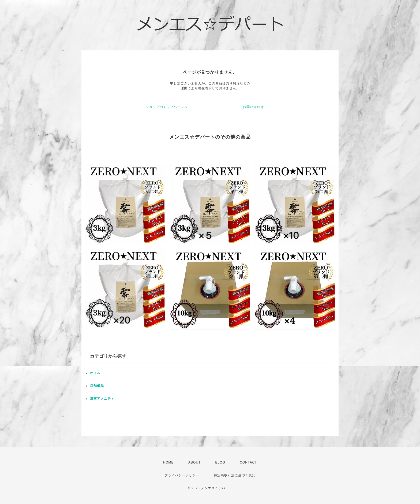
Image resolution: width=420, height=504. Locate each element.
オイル (95, 373)
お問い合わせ (253, 107)
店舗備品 (97, 386)
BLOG (220, 462)
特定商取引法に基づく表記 (235, 475)
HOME (168, 462)
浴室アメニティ (102, 399)
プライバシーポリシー (182, 475)
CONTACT (248, 462)
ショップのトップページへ (167, 107)
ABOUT (194, 462)
